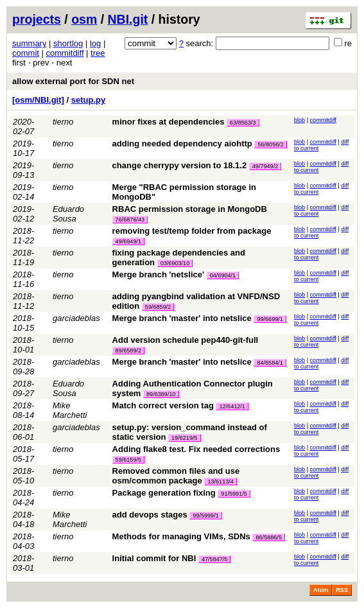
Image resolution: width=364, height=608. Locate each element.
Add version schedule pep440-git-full (186, 340)
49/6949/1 (128, 241)
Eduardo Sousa (68, 214)
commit (26, 53)
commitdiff (65, 53)
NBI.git (128, 19)
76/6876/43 (130, 220)
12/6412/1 (232, 406)
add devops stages (150, 515)
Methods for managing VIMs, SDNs (181, 536)
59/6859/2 (158, 307)
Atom (321, 590)
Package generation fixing (164, 493)
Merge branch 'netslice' (158, 274)
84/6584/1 (270, 363)
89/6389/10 (161, 394)
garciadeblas (76, 318)
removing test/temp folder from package (192, 231)
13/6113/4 (220, 482)
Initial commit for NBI (154, 558)
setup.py (88, 100)
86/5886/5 (268, 537)
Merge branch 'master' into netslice (182, 318)
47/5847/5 (214, 559)
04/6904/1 (223, 275)
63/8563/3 (243, 123)
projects (37, 19)
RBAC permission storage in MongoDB (190, 209)
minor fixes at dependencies (169, 122)
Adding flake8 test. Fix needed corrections (196, 449)
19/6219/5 (184, 438)
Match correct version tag (163, 405)
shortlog (68, 43)
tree (98, 53)
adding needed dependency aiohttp (182, 143)
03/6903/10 (175, 263)
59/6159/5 (128, 460)
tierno (63, 122)
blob (299, 120)
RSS (342, 590)
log (95, 43)
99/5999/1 (205, 516)
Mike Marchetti (70, 410)
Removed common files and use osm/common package (176, 476)
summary (29, 43)
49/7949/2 (265, 166)
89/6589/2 (128, 351)
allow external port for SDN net (73, 81)
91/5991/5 (234, 494)
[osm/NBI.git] (38, 100)
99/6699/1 (270, 319)
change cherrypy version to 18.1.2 (180, 165)
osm (84, 19)
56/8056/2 (270, 144)
